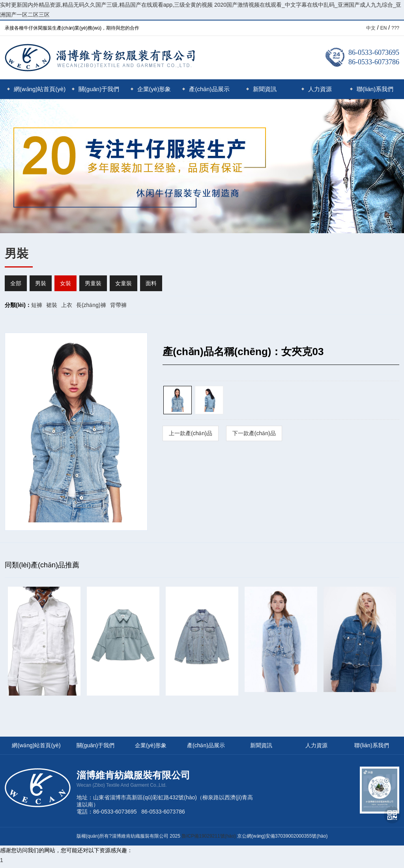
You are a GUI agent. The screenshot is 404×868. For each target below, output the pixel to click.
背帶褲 (118, 305)
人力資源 (317, 89)
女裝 (65, 283)
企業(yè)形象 (151, 89)
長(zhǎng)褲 (91, 305)
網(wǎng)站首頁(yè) (36, 89)
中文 (371, 28)
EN (384, 28)
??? (395, 28)
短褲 (37, 305)
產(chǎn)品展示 (206, 89)
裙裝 (52, 305)
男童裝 (93, 283)
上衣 (67, 305)
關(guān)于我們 (95, 89)
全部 (16, 283)
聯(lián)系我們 (372, 89)
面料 (151, 283)
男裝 (41, 283)
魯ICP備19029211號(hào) (209, 836)
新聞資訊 (261, 89)
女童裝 (123, 283)
